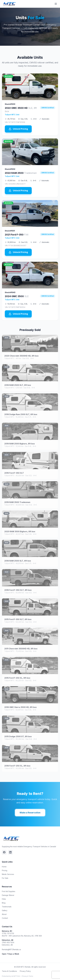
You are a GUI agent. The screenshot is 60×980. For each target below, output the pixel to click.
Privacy (24, 976)
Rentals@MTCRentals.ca (11, 949)
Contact (5, 918)
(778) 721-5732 (8, 933)
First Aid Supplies (9, 891)
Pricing (5, 870)
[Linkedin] (10, 852)
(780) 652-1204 (8, 942)
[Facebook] (4, 852)
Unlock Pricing (18, 129)
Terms (31, 976)
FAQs (4, 899)
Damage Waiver (8, 895)
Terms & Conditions (9, 971)
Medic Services (8, 874)
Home (4, 867)
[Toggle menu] (56, 4)
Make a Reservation (30, 816)
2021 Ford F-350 (17, 235)
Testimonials (7, 907)
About (4, 914)
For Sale (5, 878)
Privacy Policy (25, 971)
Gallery (5, 910)
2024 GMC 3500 (17, 296)
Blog (4, 903)
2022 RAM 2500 (21, 173)
